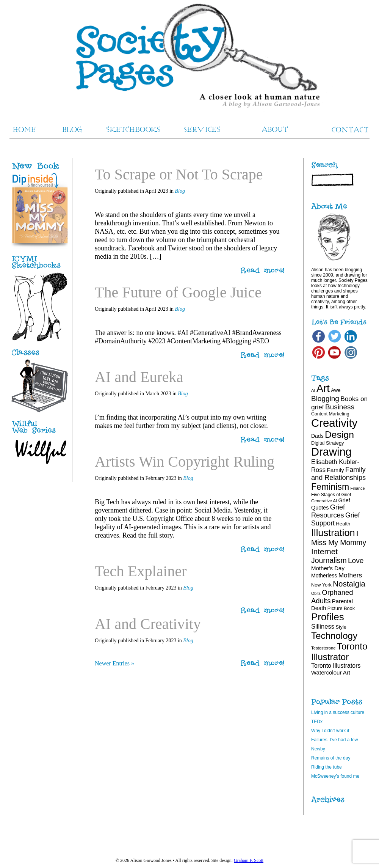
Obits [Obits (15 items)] (316, 593)
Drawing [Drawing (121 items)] (331, 452)
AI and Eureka (139, 377)
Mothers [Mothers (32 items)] (350, 575)
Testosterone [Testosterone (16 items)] (323, 648)
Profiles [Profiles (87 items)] (328, 617)
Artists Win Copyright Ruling (185, 462)
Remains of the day (331, 758)
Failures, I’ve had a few (334, 740)
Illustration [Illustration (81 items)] (333, 533)
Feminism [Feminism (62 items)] (330, 487)
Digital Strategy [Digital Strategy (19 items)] (327, 443)
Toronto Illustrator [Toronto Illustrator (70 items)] (339, 652)
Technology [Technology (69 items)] (334, 636)
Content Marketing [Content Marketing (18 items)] (330, 414)
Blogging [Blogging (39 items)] (325, 399)
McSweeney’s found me (335, 776)
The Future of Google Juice (178, 292)
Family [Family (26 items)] (335, 470)
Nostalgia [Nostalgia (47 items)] (349, 584)
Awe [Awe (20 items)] (336, 390)
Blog (180, 191)
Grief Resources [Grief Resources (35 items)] (328, 511)
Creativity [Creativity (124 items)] (334, 423)
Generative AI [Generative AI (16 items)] (324, 501)
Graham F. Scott (249, 860)
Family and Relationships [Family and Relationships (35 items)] (338, 474)
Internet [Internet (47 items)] (324, 551)
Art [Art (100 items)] (323, 388)
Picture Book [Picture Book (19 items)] (341, 608)
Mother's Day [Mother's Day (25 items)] (328, 568)
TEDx (317, 722)
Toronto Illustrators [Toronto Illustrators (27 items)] (336, 666)
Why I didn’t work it (330, 731)
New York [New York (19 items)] (321, 585)
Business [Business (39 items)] (340, 407)
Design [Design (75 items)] (339, 435)
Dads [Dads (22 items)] (317, 436)
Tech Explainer (141, 571)
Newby (318, 749)
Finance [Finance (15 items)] (358, 488)
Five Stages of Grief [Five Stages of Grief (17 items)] (331, 495)
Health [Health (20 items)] (343, 524)
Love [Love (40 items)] (356, 561)
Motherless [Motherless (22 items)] (324, 576)
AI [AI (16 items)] (313, 390)
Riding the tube (327, 767)
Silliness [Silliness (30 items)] (323, 627)
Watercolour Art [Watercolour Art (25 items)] (331, 672)
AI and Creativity (148, 624)
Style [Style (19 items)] (341, 627)
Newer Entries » (114, 663)
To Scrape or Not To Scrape (179, 174)
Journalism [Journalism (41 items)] (329, 560)
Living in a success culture (338, 712)
